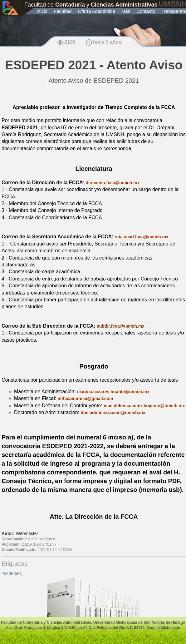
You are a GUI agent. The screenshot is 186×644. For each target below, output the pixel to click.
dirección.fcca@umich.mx (113, 183)
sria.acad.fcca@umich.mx (142, 237)
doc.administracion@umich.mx (113, 413)
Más (126, 11)
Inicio (42, 11)
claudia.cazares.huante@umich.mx (113, 392)
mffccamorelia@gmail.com (86, 399)
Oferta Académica (97, 11)
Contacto (146, 11)
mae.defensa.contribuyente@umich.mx (144, 406)
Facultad (63, 11)
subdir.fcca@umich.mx (121, 326)
